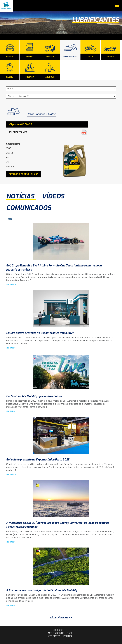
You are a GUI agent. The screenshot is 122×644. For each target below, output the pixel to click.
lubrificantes (60, 630)
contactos (54, 636)
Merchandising (56, 633)
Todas (9, 219)
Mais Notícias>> (61, 617)
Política (68, 636)
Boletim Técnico (18, 132)
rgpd (70, 633)
